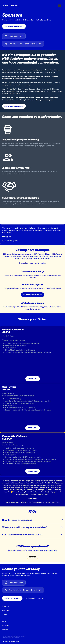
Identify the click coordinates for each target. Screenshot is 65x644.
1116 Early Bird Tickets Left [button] (35, 598)
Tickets (5, 615)
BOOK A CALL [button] (33, 379)
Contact (5, 630)
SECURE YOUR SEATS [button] (12, 598)
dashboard (17, 638)
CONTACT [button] (32, 557)
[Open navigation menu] (59, 6)
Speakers (6, 606)
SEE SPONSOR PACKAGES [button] (14, 26)
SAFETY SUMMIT (11, 6)
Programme (6, 611)
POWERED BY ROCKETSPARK (11, 641)
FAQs (4, 621)
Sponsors (5, 625)
